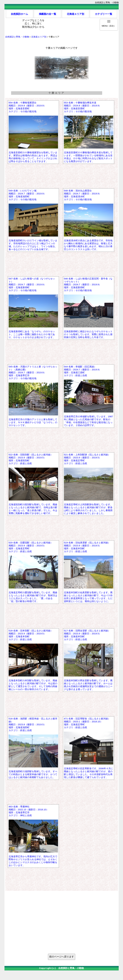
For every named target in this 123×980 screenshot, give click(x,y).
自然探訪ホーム (19, 14)
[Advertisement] (62, 931)
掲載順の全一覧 (48, 14)
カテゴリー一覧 (104, 14)
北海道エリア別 (75, 14)
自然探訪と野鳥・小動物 (17, 37)
